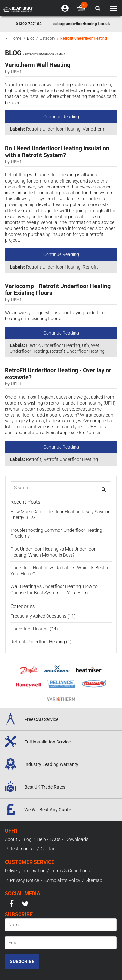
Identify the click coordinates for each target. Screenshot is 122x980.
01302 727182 (29, 24)
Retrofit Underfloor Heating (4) (41, 642)
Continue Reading (61, 117)
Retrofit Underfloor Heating (53, 129)
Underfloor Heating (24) (34, 629)
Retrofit (90, 267)
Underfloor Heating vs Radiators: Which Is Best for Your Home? (61, 571)
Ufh (86, 345)
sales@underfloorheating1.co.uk (81, 24)
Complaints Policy (62, 880)
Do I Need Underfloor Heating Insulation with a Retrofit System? (57, 152)
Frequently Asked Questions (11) (43, 616)
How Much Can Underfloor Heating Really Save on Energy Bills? (61, 514)
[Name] (61, 925)
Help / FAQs (48, 839)
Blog (27, 839)
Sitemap (94, 880)
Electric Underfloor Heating (53, 345)
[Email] (61, 943)
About (11, 839)
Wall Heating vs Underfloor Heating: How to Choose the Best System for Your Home (54, 589)
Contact (49, 849)
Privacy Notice (25, 880)
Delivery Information (25, 871)
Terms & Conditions (70, 871)
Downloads (77, 839)
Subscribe (22, 961)
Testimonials (23, 849)
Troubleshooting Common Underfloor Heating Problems (56, 533)
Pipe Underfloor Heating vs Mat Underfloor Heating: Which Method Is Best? (53, 552)
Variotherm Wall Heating (38, 65)
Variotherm (94, 129)
